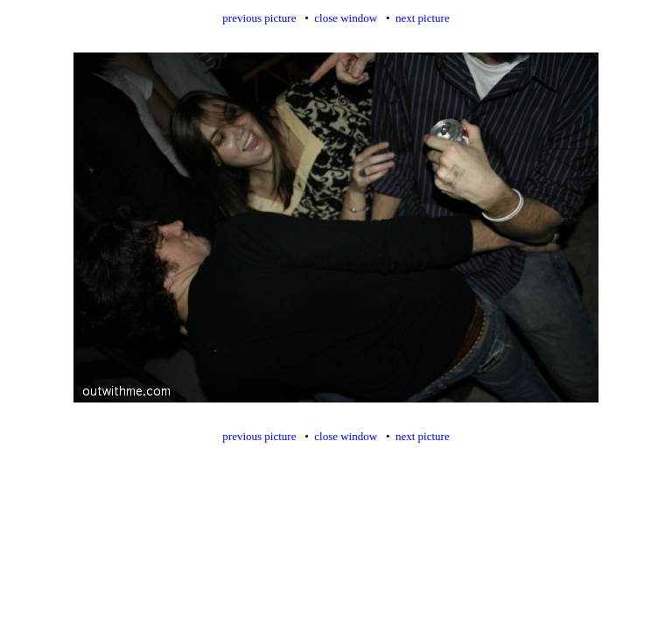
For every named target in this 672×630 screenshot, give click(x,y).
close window (346, 18)
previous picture (259, 18)
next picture (423, 18)
